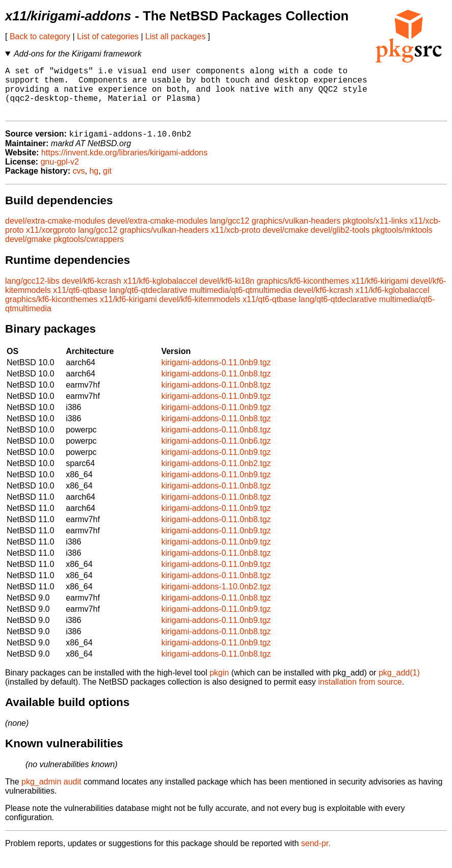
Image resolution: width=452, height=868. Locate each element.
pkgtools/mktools (402, 242)
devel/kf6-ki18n (227, 293)
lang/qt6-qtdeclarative (149, 302)
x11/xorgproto (51, 242)
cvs (79, 183)
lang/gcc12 (230, 233)
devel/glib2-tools (340, 242)
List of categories (108, 36)
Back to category (40, 36)
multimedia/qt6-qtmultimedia (241, 302)
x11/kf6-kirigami (380, 293)
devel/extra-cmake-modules (55, 233)
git (107, 183)
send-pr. (316, 855)
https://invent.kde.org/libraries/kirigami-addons (124, 164)
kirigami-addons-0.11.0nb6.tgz (216, 453)
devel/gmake (28, 251)
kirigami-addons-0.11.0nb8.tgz (216, 385)
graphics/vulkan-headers (296, 233)
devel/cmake (285, 242)
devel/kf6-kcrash (91, 293)
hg (94, 183)
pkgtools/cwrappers (89, 251)
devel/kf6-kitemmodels (200, 311)
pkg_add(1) (399, 684)
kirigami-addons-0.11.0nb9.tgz (216, 374)
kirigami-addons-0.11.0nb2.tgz (216, 475)
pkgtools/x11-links (375, 233)
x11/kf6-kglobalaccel (160, 293)
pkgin (219, 684)
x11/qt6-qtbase (80, 302)
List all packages (175, 36)
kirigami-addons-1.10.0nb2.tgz (216, 598)
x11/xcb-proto (236, 242)
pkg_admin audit (51, 793)
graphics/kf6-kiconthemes (303, 293)
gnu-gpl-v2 (60, 173)
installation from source (360, 694)
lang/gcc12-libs (32, 293)
